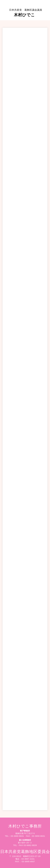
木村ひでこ (26, 13)
